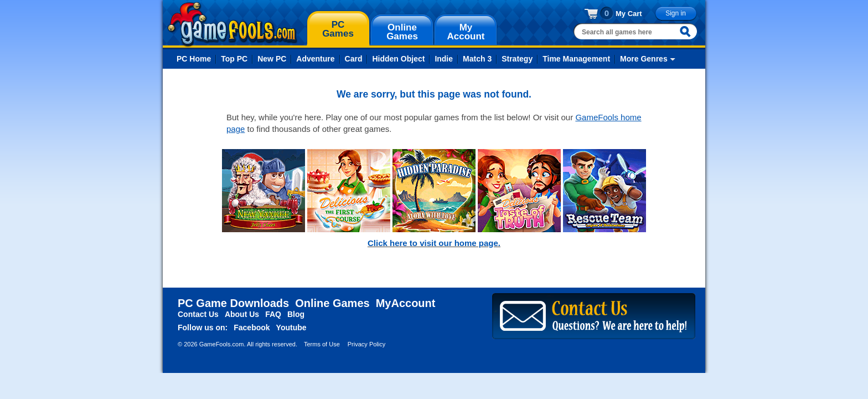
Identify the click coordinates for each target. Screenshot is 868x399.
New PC (272, 59)
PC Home (194, 59)
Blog (296, 314)
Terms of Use (322, 344)
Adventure (315, 59)
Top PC (234, 59)
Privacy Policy (366, 344)
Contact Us (198, 314)
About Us (242, 314)
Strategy (517, 59)
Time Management (576, 59)
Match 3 (477, 59)
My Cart (629, 14)
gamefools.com (232, 24)
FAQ (273, 314)
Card (354, 59)
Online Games (332, 303)
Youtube (291, 328)
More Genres (644, 59)
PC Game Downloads (233, 303)
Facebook (252, 328)
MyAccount (406, 303)
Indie (444, 59)
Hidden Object (398, 59)
